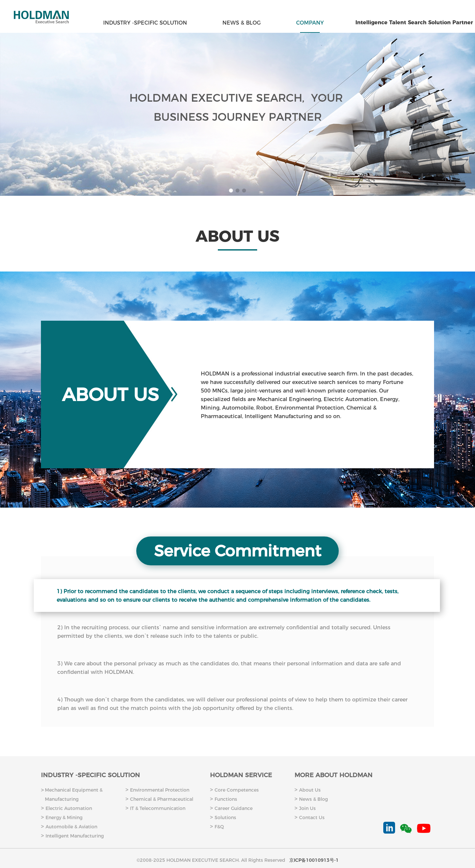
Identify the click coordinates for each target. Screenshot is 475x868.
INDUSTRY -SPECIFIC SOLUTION (145, 23)
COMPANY (310, 23)
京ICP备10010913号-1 (314, 860)
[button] (231, 191)
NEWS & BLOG (242, 23)
